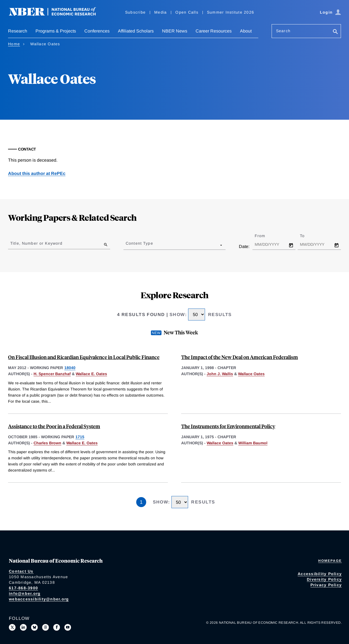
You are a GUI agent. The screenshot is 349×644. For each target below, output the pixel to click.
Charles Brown (47, 443)
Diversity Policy (324, 579)
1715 (80, 437)
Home (14, 44)
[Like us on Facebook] (57, 627)
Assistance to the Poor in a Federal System (54, 426)
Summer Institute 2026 (231, 12)
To (307, 236)
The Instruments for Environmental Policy (228, 426)
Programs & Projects (56, 31)
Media (160, 12)
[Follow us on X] (12, 627)
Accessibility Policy (320, 574)
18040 (70, 368)
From (265, 236)
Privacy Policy (326, 585)
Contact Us (21, 571)
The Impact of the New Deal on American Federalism (240, 357)
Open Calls (187, 12)
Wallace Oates (251, 374)
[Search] (335, 32)
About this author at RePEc (37, 173)
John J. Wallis (220, 374)
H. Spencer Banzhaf (52, 374)
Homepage (330, 561)
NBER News (175, 31)
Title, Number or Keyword (36, 243)
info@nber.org (25, 593)
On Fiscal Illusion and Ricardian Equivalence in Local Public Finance (84, 357)
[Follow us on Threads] (45, 627)
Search (283, 31)
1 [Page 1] (141, 502)
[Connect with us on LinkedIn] (23, 627)
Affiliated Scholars (136, 31)
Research (18, 31)
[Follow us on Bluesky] (34, 627)
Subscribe (135, 12)
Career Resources (214, 31)
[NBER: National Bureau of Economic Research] (57, 15)
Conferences (97, 31)
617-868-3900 (23, 588)
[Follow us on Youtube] (68, 627)
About (246, 31)
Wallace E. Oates (91, 374)
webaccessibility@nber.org (39, 599)
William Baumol (253, 443)
